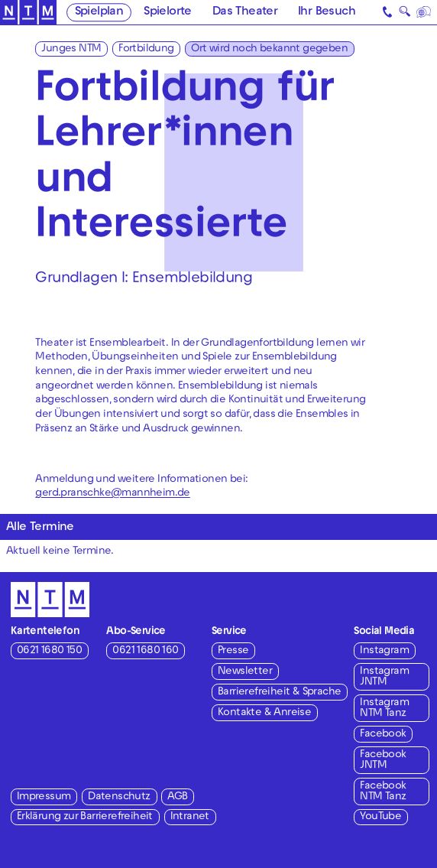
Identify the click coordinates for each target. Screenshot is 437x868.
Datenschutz (119, 797)
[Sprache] (424, 12)
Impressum (44, 797)
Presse (233, 651)
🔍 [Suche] (405, 13)
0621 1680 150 (49, 651)
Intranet (190, 817)
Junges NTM (71, 49)
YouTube (380, 817)
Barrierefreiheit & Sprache (279, 692)
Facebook (383, 735)
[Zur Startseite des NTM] (29, 13)
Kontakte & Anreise (264, 713)
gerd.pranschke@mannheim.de (112, 494)
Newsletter (245, 672)
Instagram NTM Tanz (384, 709)
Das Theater (245, 12)
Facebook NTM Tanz (383, 792)
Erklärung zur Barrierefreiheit (85, 817)
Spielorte (168, 12)
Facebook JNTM (383, 761)
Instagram (384, 651)
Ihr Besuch (327, 12)
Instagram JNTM (384, 677)
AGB (177, 797)
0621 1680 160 (145, 651)
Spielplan (99, 12)
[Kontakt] (388, 12)
